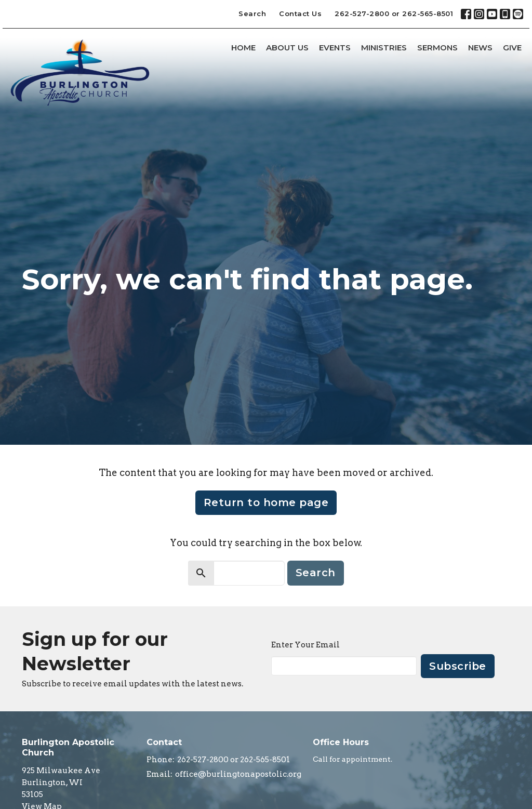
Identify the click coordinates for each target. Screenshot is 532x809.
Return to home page (266, 502)
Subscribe (458, 666)
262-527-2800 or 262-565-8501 (394, 14)
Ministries (384, 48)
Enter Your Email (305, 645)
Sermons (437, 48)
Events (335, 48)
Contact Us (300, 14)
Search (252, 14)
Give (512, 48)
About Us (287, 48)
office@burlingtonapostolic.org (238, 774)
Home (243, 48)
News (480, 48)
